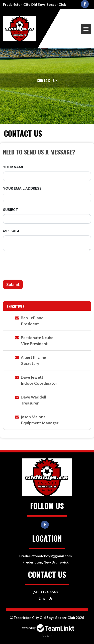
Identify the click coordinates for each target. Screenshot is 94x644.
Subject (11, 210)
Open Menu (86, 29)
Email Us (46, 598)
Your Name (14, 167)
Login (47, 635)
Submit (13, 284)
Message (12, 231)
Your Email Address (22, 188)
